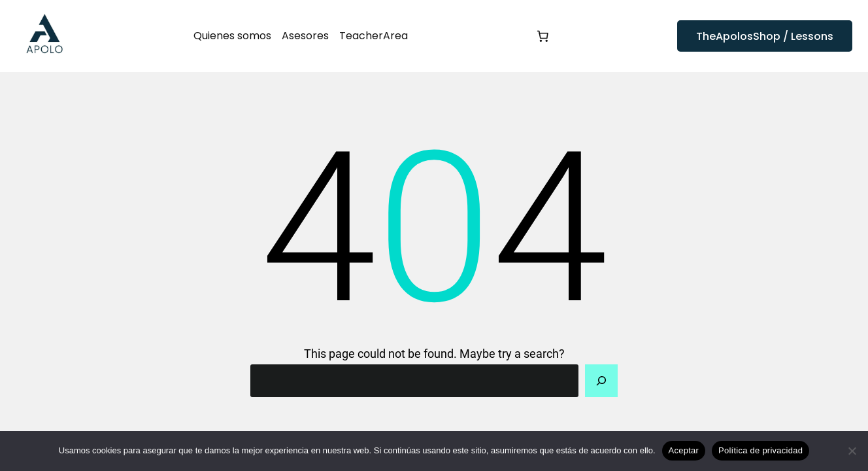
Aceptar (684, 450)
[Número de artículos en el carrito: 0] (542, 36)
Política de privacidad (760, 450)
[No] (852, 451)
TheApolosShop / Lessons (765, 36)
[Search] (601, 381)
